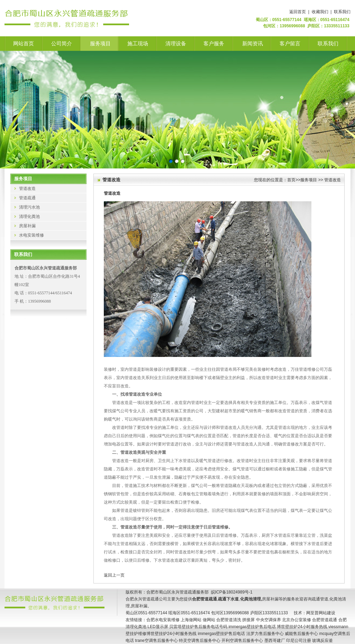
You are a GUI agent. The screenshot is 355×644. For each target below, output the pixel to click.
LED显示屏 (158, 627)
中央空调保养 (268, 620)
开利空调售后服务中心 (242, 641)
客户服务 (214, 44)
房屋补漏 (27, 226)
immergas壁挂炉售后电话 (252, 627)
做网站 (209, 620)
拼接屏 (248, 620)
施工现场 (138, 44)
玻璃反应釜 (322, 641)
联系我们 (342, 12)
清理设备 (176, 44)
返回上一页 (114, 575)
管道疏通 (27, 198)
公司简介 (62, 44)
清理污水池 (29, 207)
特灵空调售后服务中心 (200, 641)
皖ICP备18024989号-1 (232, 592)
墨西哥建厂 (275, 641)
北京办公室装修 (297, 620)
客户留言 (290, 44)
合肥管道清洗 (229, 620)
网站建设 (327, 613)
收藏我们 (320, 12)
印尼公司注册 (299, 641)
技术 (298, 613)
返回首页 (298, 12)
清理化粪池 (29, 217)
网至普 (312, 613)
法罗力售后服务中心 (265, 634)
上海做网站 (191, 620)
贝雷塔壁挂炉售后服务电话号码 (198, 627)
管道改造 (27, 188)
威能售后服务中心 (301, 634)
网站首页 (24, 44)
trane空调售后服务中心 (156, 641)
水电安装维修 (31, 235)
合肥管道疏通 (325, 620)
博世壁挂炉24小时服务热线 (302, 627)
